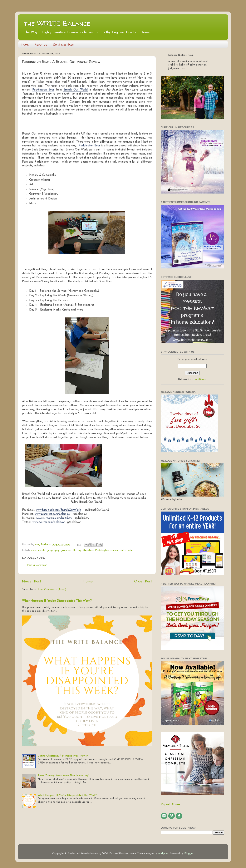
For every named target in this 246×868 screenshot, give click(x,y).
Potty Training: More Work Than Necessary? (64, 776)
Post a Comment (37, 565)
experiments (38, 550)
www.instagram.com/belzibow (54, 518)
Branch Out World (76, 90)
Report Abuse (170, 805)
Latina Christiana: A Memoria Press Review (63, 756)
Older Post (143, 582)
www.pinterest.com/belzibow (52, 514)
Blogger (189, 853)
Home (25, 44)
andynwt (163, 853)
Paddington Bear (43, 90)
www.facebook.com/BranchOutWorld (59, 510)
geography (53, 550)
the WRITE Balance (57, 23)
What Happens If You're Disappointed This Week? (57, 601)
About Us (41, 44)
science (114, 550)
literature (88, 550)
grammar (66, 550)
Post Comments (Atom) (52, 589)
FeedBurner (200, 379)
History (77, 550)
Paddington (102, 550)
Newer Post (32, 582)
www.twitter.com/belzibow (49, 522)
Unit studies (127, 550)
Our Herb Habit (64, 44)
